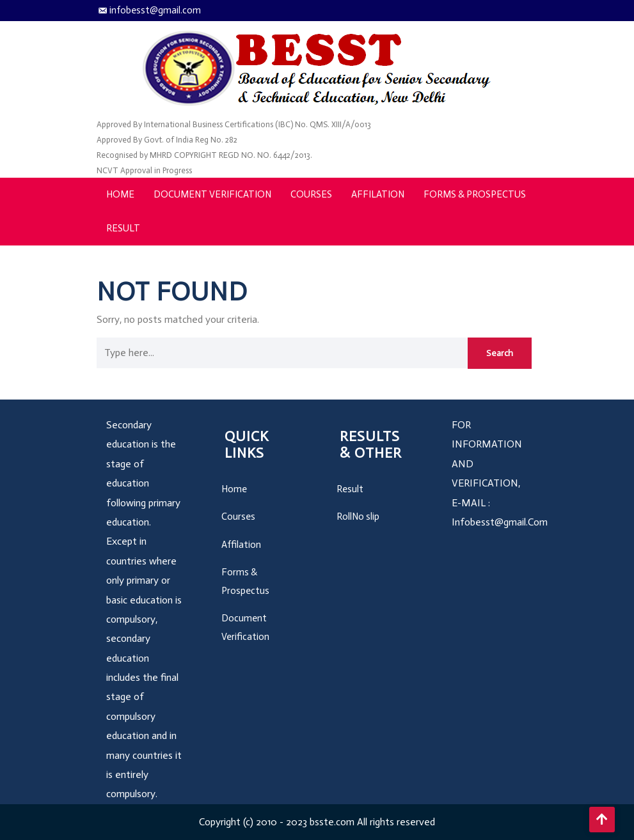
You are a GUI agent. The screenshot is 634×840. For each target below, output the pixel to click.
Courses (311, 194)
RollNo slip (358, 517)
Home (120, 194)
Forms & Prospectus (475, 194)
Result (123, 228)
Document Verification (212, 194)
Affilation (378, 194)
